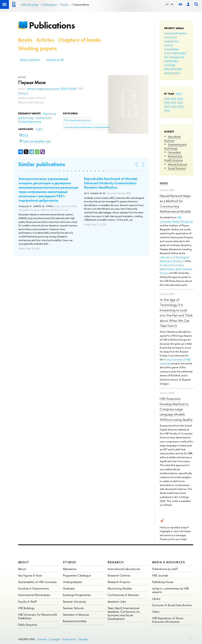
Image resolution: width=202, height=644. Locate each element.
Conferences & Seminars (123, 595)
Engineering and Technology (175, 146)
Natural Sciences (177, 164)
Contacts (42, 639)
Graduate (69, 588)
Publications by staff (165, 569)
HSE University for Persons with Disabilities (38, 616)
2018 (181, 106)
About (24, 562)
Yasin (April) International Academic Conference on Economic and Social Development (124, 613)
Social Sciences (177, 168)
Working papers (37, 48)
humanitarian (171, 49)
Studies (70, 562)
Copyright (54, 639)
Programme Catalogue (77, 575)
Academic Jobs (117, 602)
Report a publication (30, 60)
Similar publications (42, 164)
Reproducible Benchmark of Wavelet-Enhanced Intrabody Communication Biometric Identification (111, 183)
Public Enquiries (28, 625)
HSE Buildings (26, 608)
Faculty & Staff (28, 602)
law (166, 57)
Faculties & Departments (33, 588)
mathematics (171, 61)
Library (156, 599)
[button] (60, 171)
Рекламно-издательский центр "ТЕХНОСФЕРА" (52, 89)
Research (116, 562)
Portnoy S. (23, 93)
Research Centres (119, 575)
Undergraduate (72, 582)
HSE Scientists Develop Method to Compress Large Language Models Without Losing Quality (176, 409)
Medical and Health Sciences (173, 158)
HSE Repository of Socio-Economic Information (168, 620)
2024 (180, 99)
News (164, 183)
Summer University (75, 602)
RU (167, 4)
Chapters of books (79, 40)
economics (170, 37)
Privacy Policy (69, 639)
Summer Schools (73, 608)
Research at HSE (55, 60)
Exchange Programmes (77, 595)
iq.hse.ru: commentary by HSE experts (171, 590)
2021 (180, 103)
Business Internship (75, 621)
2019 (174, 106)
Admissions (70, 569)
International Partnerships (34, 595)
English (39, 129)
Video (156, 612)
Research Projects (119, 582)
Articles (45, 40)
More (167, 110)
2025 (173, 99)
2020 (167, 106)
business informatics (175, 33)
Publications (52, 25)
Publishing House (163, 582)
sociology (170, 65)
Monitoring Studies (120, 588)
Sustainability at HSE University (37, 582)
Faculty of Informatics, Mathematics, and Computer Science (176, 269)
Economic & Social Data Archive (172, 605)
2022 (174, 103)
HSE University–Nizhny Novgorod (176, 219)
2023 (167, 103)
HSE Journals (160, 575)
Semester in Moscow (76, 615)
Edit (191, 638)
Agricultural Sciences (172, 138)
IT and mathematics (175, 53)
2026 (167, 99)
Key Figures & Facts (30, 575)
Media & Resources (169, 562)
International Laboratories (124, 569)
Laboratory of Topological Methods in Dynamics (174, 259)
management (177, 57)
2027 (179, 94)
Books (25, 40)
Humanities (174, 152)
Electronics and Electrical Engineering (35, 120)
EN (172, 4)
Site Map (83, 639)
